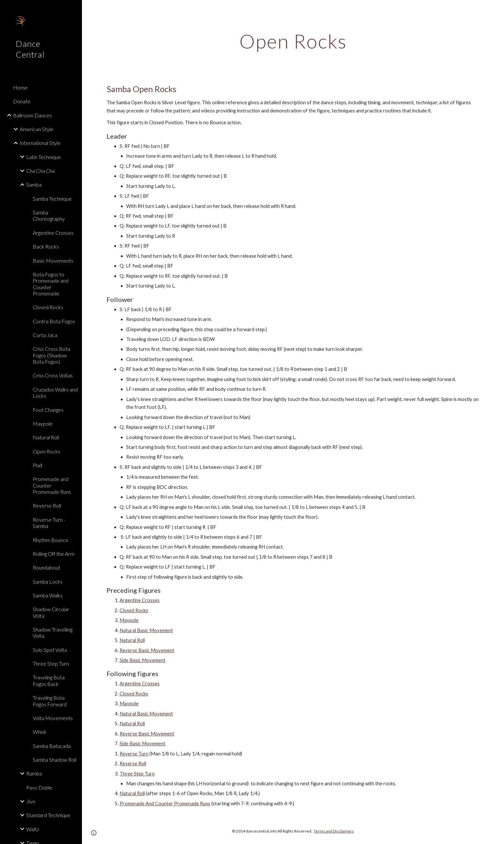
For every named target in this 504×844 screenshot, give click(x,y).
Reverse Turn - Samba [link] (49, 523)
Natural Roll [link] (46, 437)
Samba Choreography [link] (49, 215)
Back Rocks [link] (46, 246)
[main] (293, 41)
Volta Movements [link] (53, 718)
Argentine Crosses (140, 600)
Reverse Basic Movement (147, 650)
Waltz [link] (33, 829)
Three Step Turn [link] (51, 663)
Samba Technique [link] (52, 199)
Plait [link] (38, 465)
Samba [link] (34, 184)
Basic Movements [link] (53, 261)
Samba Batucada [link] (52, 746)
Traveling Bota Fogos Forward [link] (50, 701)
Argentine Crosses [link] (53, 233)
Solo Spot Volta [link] (50, 650)
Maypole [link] (43, 423)
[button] (496, 9)
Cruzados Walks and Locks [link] (55, 392)
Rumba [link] (34, 773)
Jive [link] (31, 801)
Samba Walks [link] (48, 595)
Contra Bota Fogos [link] (54, 321)
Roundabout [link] (47, 567)
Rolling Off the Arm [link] (54, 554)
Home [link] (20, 87)
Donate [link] (22, 101)
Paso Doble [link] (39, 787)
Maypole (129, 620)
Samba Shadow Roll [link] (55, 760)
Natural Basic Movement (146, 630)
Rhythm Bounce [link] (51, 540)
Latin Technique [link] (44, 157)
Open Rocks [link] (47, 451)
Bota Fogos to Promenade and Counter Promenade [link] (51, 284)
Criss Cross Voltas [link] (53, 375)
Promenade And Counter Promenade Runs (165, 804)
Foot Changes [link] (48, 410)
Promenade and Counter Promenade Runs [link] (52, 485)
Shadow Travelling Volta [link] (53, 633)
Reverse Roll (133, 764)
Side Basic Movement (143, 660)
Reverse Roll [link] (47, 505)
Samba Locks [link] (48, 582)
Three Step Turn (137, 774)
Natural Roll (132, 640)
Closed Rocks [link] (48, 307)
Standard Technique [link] (48, 815)
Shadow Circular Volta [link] (51, 612)
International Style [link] (40, 143)
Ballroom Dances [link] (32, 115)
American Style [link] (37, 129)
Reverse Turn (134, 754)
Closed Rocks (134, 610)
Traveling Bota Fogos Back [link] (49, 680)
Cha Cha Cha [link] (40, 171)
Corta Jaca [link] (45, 335)
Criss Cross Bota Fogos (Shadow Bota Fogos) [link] (51, 355)
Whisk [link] (40, 732)
